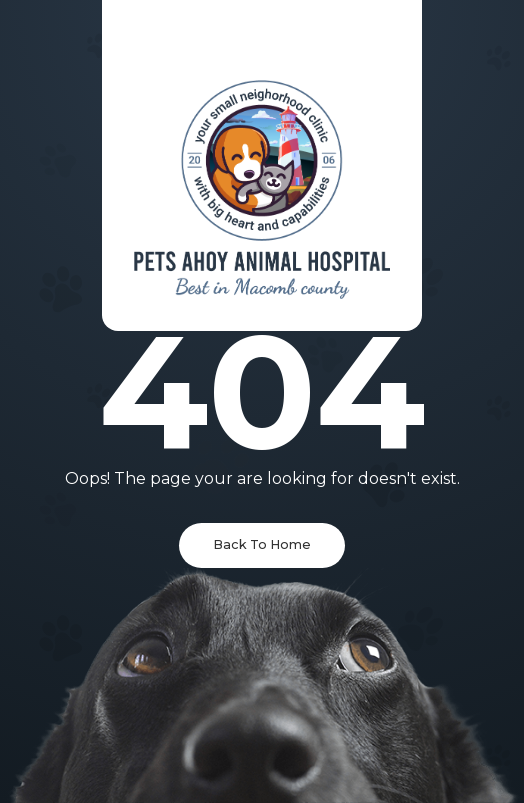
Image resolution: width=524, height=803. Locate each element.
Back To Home (262, 544)
